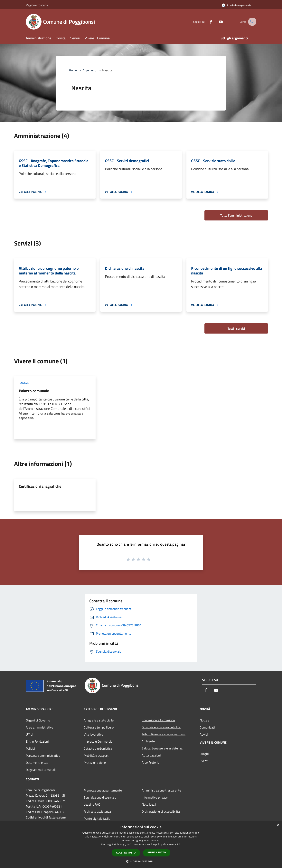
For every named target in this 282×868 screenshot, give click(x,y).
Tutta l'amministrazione (236, 215)
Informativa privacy (155, 797)
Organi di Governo (38, 720)
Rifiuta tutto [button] (157, 852)
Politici (30, 748)
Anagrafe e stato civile (99, 720)
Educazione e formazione (158, 720)
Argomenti (89, 70)
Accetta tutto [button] (126, 853)
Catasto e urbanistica (98, 748)
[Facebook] (207, 22)
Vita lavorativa (94, 734)
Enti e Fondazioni (37, 741)
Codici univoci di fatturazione (46, 817)
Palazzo (24, 383)
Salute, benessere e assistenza (162, 748)
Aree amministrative (40, 727)
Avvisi (204, 734)
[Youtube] (217, 22)
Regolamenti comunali (41, 770)
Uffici (29, 734)
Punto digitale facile (97, 819)
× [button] (278, 825)
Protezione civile (95, 763)
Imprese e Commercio (98, 741)
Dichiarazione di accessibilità (161, 811)
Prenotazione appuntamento (103, 790)
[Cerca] (251, 22)
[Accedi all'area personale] (236, 5)
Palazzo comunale (34, 391)
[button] (141, 861)
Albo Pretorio (150, 762)
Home (73, 70)
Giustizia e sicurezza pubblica (161, 727)
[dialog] (141, 845)
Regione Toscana (37, 5)
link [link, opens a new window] (179, 844)
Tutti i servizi (236, 328)
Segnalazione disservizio (100, 797)
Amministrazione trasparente (161, 790)
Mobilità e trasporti (97, 756)
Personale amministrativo (43, 756)
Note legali (149, 804)
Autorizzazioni (151, 755)
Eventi (204, 761)
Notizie (204, 720)
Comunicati (207, 727)
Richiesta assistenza (97, 811)
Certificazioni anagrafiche (40, 486)
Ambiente (148, 741)
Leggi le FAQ (92, 804)
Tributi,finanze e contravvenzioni (164, 734)
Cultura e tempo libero (99, 727)
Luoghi (204, 754)
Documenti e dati (37, 763)
